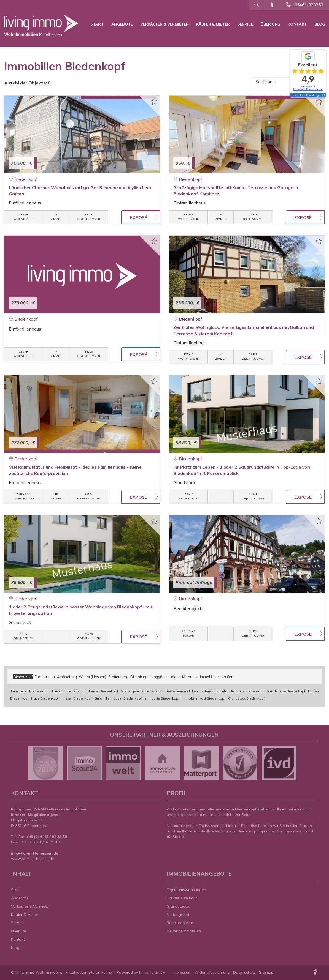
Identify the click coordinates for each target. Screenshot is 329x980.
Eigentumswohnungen (186, 890)
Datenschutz (244, 972)
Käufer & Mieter (213, 24)
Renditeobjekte (180, 923)
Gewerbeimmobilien (184, 931)
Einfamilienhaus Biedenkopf (242, 691)
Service (245, 24)
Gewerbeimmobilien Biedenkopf (191, 691)
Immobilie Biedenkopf (162, 698)
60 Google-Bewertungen (308, 89)
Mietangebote (179, 915)
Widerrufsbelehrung (212, 972)
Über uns (270, 24)
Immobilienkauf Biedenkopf (203, 698)
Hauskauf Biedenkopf (68, 691)
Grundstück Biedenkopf (246, 698)
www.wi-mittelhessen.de (33, 859)
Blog (320, 24)
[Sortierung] (288, 82)
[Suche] (256, 5)
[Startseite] (41, 22)
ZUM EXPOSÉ (141, 217)
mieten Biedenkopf (77, 698)
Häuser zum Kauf (182, 898)
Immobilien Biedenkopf (29, 691)
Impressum (182, 972)
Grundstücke (178, 906)
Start (97, 24)
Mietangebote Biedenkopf (142, 691)
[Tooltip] (323, 95)
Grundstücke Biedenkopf (286, 691)
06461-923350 (309, 5)
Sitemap (266, 972)
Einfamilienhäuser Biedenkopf (118, 698)
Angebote (122, 24)
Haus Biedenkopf (45, 698)
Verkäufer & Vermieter (164, 24)
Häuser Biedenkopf (103, 691)
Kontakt (297, 24)
